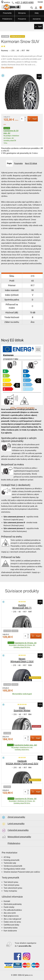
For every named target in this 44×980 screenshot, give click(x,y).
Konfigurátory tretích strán (14, 869)
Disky (37, 13)
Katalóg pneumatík (11, 860)
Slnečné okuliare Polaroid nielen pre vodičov (22, 872)
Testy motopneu (10, 891)
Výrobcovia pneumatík (13, 866)
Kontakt (40, 2)
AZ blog (7, 857)
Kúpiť (32, 119)
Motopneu (22, 13)
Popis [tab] (9, 163)
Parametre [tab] (18, 163)
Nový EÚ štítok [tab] (31, 163)
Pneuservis (22, 19)
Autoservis (37, 19)
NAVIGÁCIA (6, 2)
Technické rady (10, 863)
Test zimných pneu (11, 885)
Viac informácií (7, 67)
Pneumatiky (7, 13)
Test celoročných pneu (13, 888)
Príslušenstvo (7, 19)
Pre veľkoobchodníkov (13, 910)
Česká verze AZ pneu (12, 922)
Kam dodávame (10, 931)
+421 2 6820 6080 (24, 3)
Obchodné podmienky (13, 904)
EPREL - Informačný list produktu (22, 408)
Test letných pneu (11, 882)
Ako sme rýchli (10, 913)
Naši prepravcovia (11, 916)
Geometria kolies (11, 928)
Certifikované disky (11, 925)
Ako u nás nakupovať (12, 919)
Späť (40, 27)
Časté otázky (9, 907)
